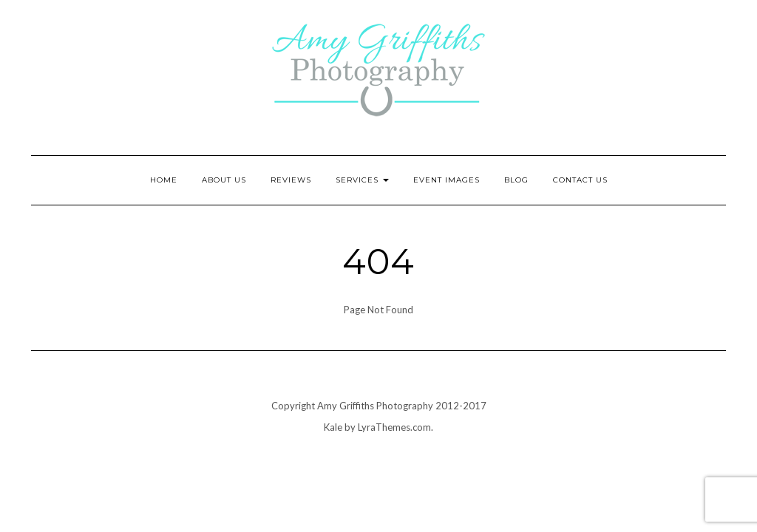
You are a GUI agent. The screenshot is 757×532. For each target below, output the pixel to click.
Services (362, 180)
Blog (516, 180)
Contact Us (580, 180)
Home (164, 180)
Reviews (291, 180)
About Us (224, 180)
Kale (333, 427)
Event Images (447, 180)
